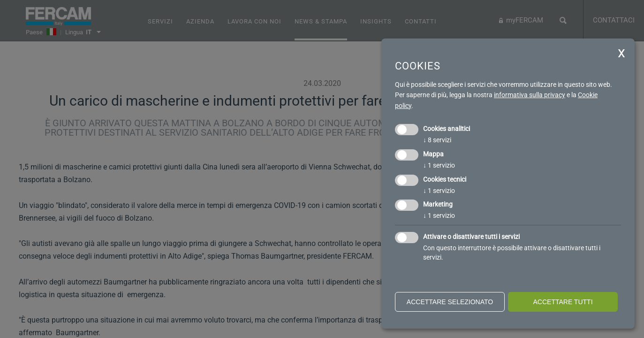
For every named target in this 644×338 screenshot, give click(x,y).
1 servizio (439, 165)
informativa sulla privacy (530, 95)
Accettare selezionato (450, 302)
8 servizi (437, 140)
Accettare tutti (563, 302)
